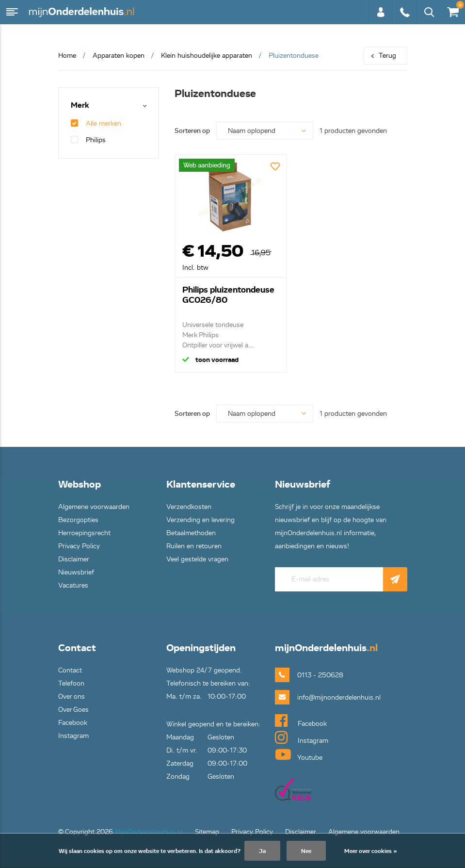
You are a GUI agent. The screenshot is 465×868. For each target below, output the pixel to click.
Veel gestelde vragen (197, 559)
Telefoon (71, 683)
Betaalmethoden (191, 533)
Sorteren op (192, 131)
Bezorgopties (78, 520)
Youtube (299, 754)
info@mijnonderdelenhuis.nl (323, 697)
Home (67, 56)
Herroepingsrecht (84, 533)
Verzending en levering (200, 520)
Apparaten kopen (119, 56)
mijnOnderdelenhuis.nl (82, 12)
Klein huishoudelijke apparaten (207, 56)
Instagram (73, 736)
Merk (80, 106)
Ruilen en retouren (194, 546)
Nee (306, 851)
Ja (262, 851)
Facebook (73, 723)
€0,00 (452, 10)
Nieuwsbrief (76, 572)
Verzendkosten (189, 507)
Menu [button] (12, 12)
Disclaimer (74, 559)
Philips (88, 140)
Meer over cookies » (371, 851)
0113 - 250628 (404, 12)
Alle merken (96, 123)
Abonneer (395, 579)
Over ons (72, 696)
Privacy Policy (79, 546)
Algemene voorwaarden (94, 507)
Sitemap (207, 832)
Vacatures (73, 585)
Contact (70, 670)
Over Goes (73, 710)
